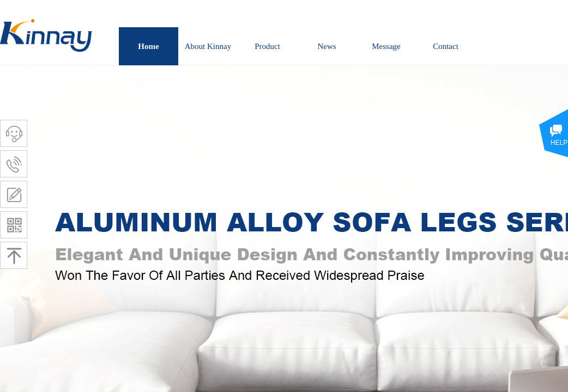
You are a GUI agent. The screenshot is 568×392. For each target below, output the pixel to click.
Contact (446, 46)
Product (267, 46)
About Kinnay (208, 46)
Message (386, 46)
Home (148, 46)
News (327, 46)
